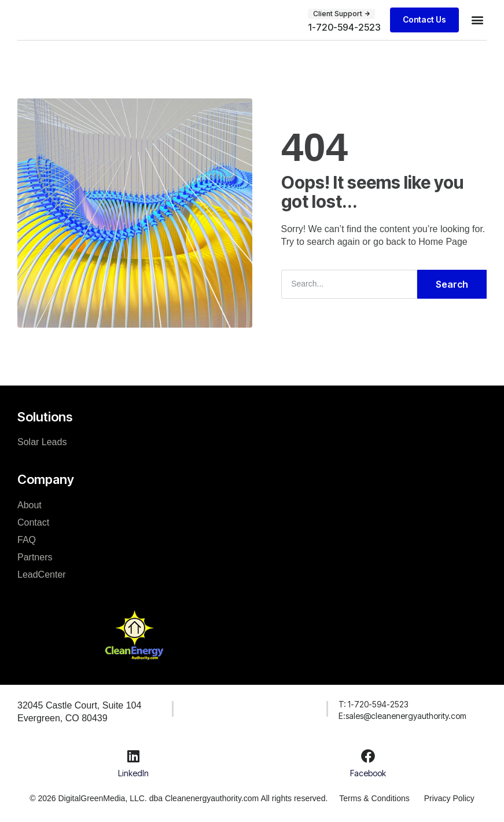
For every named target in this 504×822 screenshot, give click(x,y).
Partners (35, 557)
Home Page (443, 242)
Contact (33, 522)
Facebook (368, 773)
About (30, 505)
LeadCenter (42, 575)
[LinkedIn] (134, 756)
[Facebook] (368, 756)
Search (452, 284)
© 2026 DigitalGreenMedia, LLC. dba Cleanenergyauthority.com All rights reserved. (179, 798)
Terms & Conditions (374, 798)
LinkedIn (133, 773)
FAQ (27, 540)
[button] (477, 20)
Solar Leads (42, 442)
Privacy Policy (449, 798)
